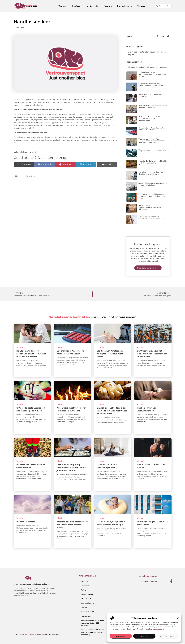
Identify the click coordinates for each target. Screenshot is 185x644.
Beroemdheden (87, 594)
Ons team (77, 6)
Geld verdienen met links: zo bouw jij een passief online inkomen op (92, 632)
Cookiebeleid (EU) (88, 612)
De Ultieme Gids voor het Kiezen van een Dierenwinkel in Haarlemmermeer (153, 119)
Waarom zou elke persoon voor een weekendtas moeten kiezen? (72, 525)
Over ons (62, 6)
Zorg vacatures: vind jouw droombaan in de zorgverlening (151, 217)
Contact (141, 6)
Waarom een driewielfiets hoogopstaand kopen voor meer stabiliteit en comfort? (151, 141)
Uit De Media (92, 6)
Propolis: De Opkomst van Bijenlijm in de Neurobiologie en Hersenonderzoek (153, 163)
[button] (178, 618)
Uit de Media (86, 599)
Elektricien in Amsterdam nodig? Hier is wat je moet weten (152, 173)
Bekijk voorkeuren (168, 636)
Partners (108, 6)
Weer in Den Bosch (26, 522)
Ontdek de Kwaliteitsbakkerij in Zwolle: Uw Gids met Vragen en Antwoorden (112, 411)
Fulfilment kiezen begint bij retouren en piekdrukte (148, 67)
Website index (86, 616)
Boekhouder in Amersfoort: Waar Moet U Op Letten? (152, 129)
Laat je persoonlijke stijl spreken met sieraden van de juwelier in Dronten (71, 468)
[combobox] (163, 6)
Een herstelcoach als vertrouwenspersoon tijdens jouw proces (152, 74)
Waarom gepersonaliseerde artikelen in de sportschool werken (154, 151)
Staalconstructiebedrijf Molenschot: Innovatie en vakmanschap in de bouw (153, 196)
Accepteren (121, 636)
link (37, 152)
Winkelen (20, 27)
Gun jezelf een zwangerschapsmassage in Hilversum (150, 207)
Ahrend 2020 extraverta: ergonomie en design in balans (153, 184)
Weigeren (144, 636)
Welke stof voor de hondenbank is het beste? (152, 96)
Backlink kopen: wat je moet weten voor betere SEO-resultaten (92, 623)
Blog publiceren (125, 6)
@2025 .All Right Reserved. (36, 634)
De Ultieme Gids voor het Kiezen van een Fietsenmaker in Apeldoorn (152, 354)
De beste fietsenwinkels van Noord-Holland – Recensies (153, 107)
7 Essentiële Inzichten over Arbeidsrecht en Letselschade (151, 85)
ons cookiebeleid (157, 629)
